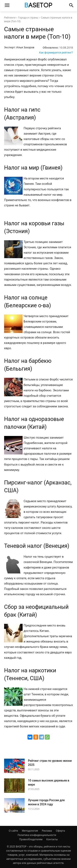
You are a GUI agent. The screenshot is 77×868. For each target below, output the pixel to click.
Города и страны (28, 18)
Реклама (47, 831)
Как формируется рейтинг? (56, 53)
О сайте (13, 831)
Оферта (60, 831)
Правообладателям (31, 839)
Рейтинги (10, 18)
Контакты (52, 839)
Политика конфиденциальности (37, 835)
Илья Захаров (25, 47)
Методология (30, 831)
